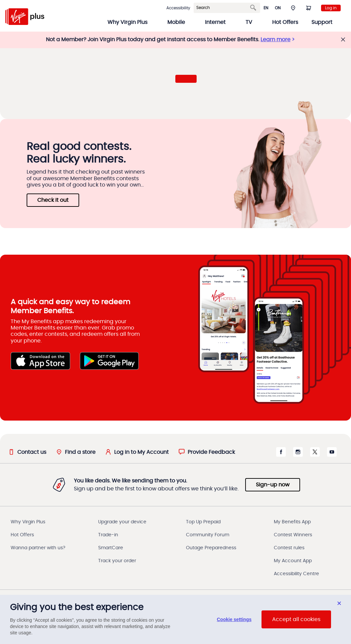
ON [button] (278, 8)
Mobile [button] (176, 22)
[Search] (223, 8)
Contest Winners (293, 535)
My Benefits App (292, 522)
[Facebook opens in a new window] (281, 455)
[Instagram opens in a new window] (298, 455)
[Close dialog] (339, 603)
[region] (175, 619)
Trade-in (108, 535)
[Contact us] (27, 452)
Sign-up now (273, 485)
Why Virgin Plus (28, 522)
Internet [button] (215, 22)
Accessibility (178, 8)
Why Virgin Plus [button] (127, 22)
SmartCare (111, 548)
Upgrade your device (122, 522)
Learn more (275, 40)
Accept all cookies (296, 619)
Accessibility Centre (296, 574)
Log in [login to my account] (331, 8)
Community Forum (208, 535)
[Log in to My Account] (137, 452)
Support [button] (322, 22)
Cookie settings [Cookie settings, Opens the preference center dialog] (234, 619)
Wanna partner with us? (38, 548)
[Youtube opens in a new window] (332, 455)
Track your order (117, 561)
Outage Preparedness (211, 548)
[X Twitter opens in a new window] (315, 455)
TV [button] (249, 22)
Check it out (53, 200)
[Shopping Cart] (308, 8)
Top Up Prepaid (203, 522)
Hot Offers (285, 22)
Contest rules (289, 548)
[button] (293, 8)
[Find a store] (76, 452)
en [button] (266, 8)
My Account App (293, 561)
